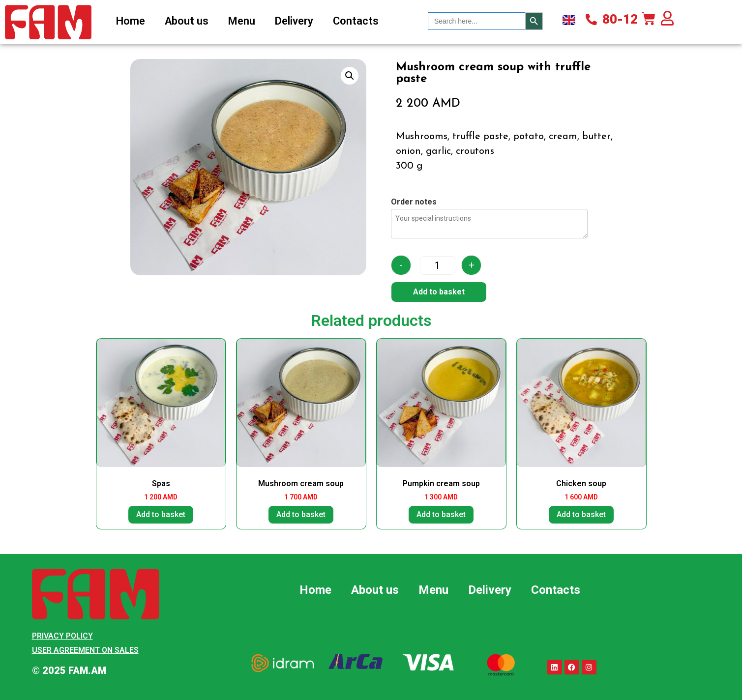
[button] (350, 76)
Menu (242, 21)
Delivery (294, 21)
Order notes (414, 202)
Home (131, 21)
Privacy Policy (62, 636)
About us (187, 21)
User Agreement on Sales (85, 650)
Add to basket (439, 292)
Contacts (356, 21)
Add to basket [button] (161, 514)
